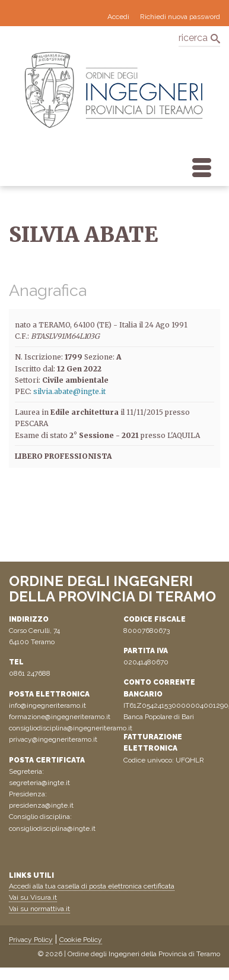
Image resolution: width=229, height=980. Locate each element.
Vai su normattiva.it (39, 909)
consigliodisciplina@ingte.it (52, 828)
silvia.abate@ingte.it (69, 391)
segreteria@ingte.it (39, 783)
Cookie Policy (81, 940)
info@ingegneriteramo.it (47, 705)
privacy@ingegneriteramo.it (53, 739)
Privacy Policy (31, 940)
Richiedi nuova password (180, 17)
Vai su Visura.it (33, 897)
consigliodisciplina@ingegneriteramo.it (71, 728)
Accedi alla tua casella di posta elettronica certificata (92, 886)
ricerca (193, 38)
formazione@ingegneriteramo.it (60, 717)
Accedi (118, 17)
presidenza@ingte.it (41, 805)
